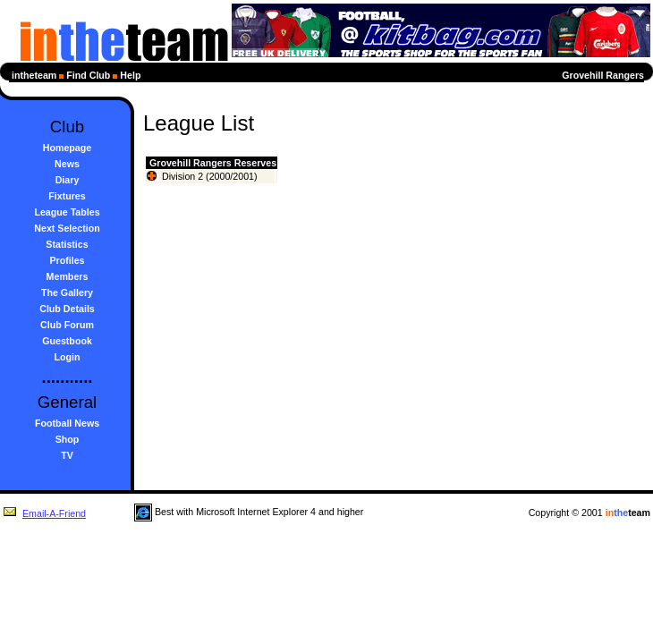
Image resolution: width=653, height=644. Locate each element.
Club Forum (67, 325)
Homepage (67, 148)
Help (130, 75)
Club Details (67, 309)
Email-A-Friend (44, 513)
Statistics (67, 244)
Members (68, 276)
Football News (67, 423)
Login (68, 357)
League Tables (67, 212)
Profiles (67, 260)
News (67, 164)
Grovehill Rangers (603, 75)
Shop (68, 439)
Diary (68, 180)
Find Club (88, 75)
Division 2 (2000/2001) (210, 176)
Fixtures (67, 196)
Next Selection (67, 228)
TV (67, 455)
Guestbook (67, 341)
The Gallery (67, 292)
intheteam (34, 75)
